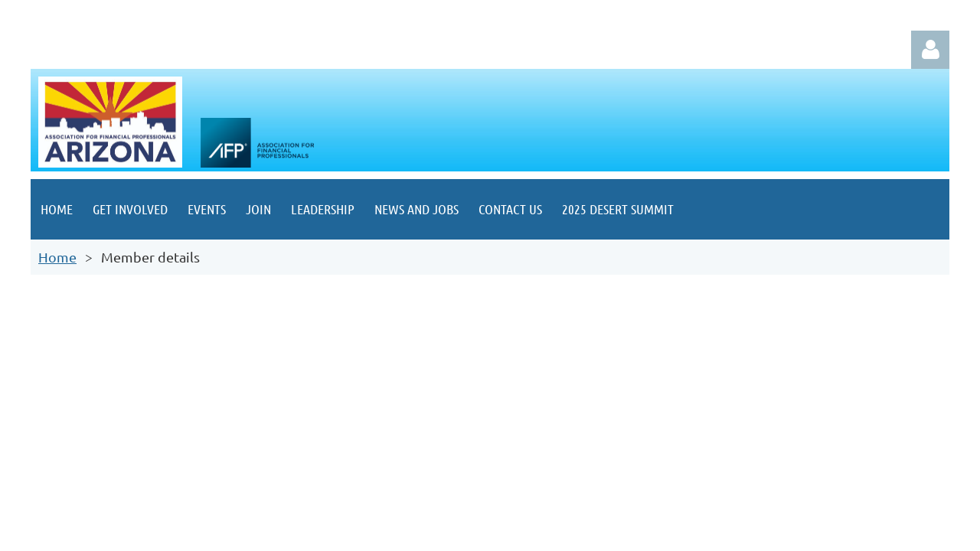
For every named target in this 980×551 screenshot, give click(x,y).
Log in (930, 50)
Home (57, 257)
